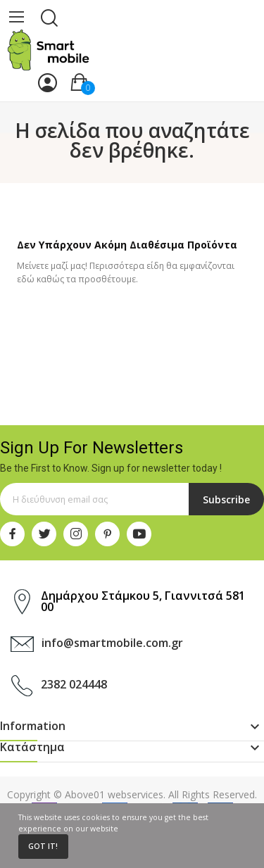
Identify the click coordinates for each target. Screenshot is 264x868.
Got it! (43, 846)
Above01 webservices (114, 794)
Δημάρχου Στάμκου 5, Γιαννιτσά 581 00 (143, 601)
